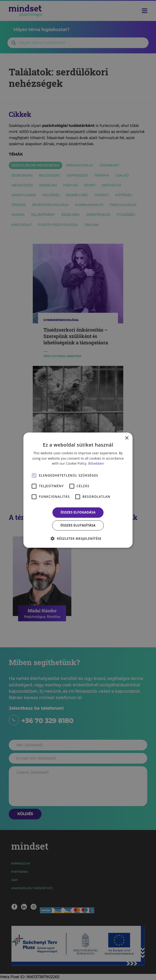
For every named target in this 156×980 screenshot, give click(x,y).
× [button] (127, 438)
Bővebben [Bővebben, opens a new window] (96, 463)
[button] (78, 538)
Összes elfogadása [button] (78, 512)
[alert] (78, 490)
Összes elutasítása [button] (78, 525)
